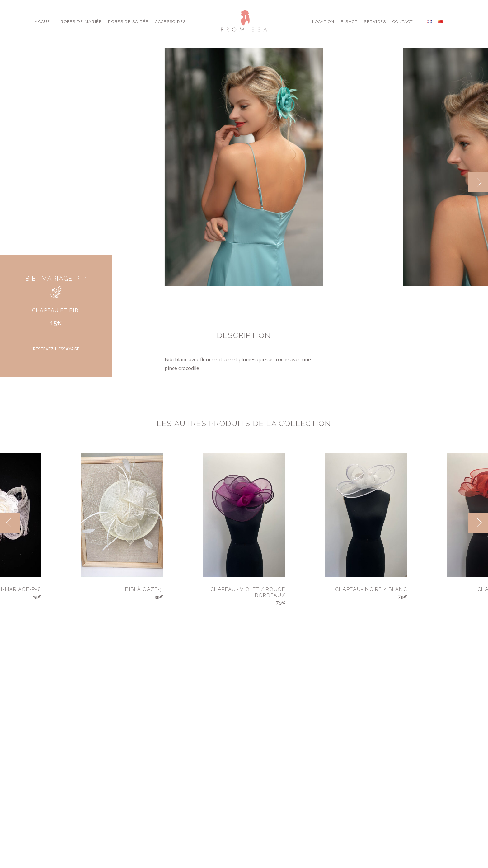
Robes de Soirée (128, 22)
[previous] (10, 523)
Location (323, 22)
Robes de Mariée (81, 22)
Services (375, 22)
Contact (403, 22)
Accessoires (171, 22)
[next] (478, 182)
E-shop (349, 22)
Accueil (45, 22)
